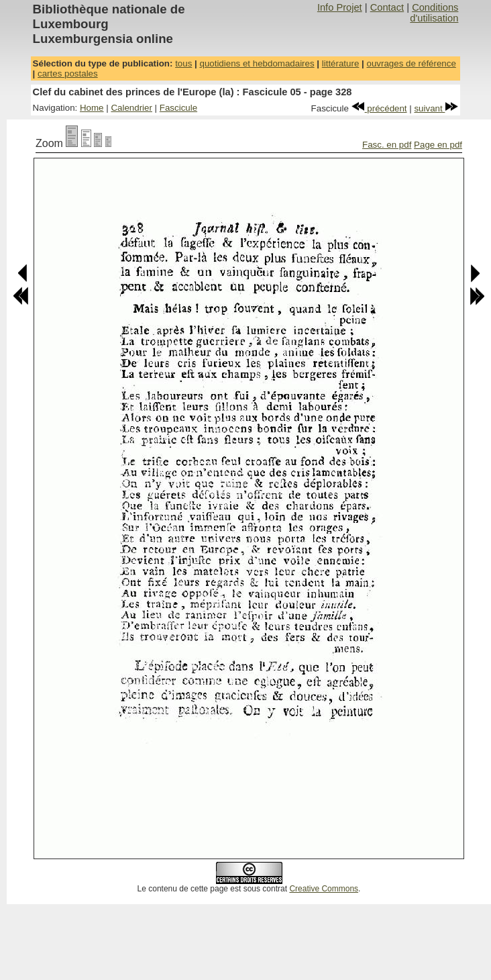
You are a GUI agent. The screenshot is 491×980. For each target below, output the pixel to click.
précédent (379, 108)
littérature (341, 63)
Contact (387, 7)
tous (183, 63)
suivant (436, 108)
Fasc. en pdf (387, 145)
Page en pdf (438, 145)
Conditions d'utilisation (434, 13)
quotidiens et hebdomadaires (257, 63)
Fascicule (178, 108)
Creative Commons (324, 889)
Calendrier (131, 108)
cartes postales (68, 73)
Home (92, 108)
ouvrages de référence (411, 63)
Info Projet (340, 7)
